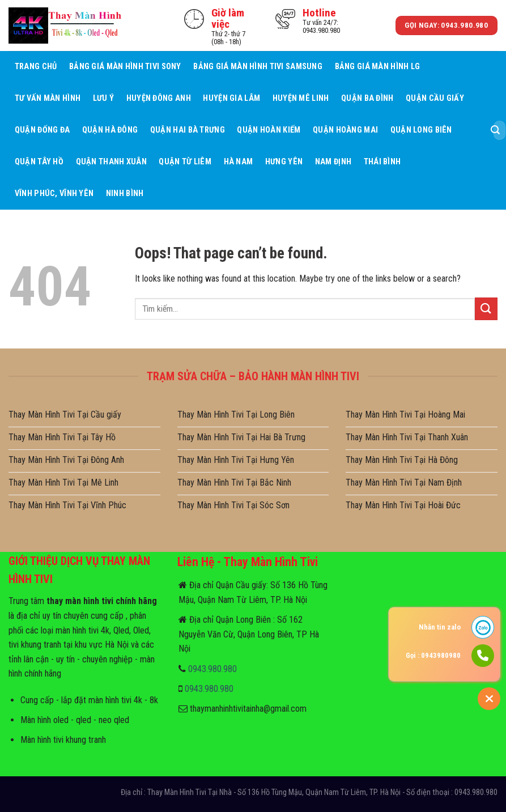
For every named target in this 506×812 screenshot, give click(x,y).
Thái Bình (382, 162)
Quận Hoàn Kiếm (269, 130)
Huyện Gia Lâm (231, 98)
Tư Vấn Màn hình (48, 98)
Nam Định (333, 162)
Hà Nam (239, 162)
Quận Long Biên (421, 130)
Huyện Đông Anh (159, 98)
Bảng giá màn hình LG (378, 67)
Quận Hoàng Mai (345, 130)
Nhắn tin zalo (440, 627)
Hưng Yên (284, 162)
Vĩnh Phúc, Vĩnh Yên (54, 194)
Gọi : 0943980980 (433, 655)
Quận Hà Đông (110, 130)
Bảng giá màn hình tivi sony (125, 67)
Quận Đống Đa (42, 130)
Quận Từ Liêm (185, 162)
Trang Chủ (36, 67)
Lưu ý (103, 98)
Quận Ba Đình (367, 98)
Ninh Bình (125, 194)
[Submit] (495, 130)
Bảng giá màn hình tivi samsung (258, 67)
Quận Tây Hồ (39, 162)
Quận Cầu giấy (435, 98)
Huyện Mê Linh (301, 98)
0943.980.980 (212, 669)
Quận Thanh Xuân (111, 162)
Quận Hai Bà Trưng (188, 130)
